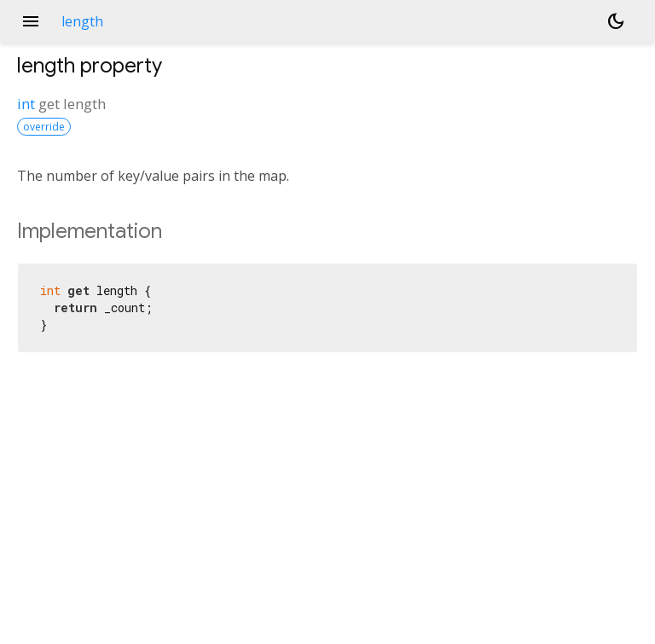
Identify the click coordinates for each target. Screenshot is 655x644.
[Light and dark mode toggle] (616, 21)
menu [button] (31, 21)
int (26, 104)
